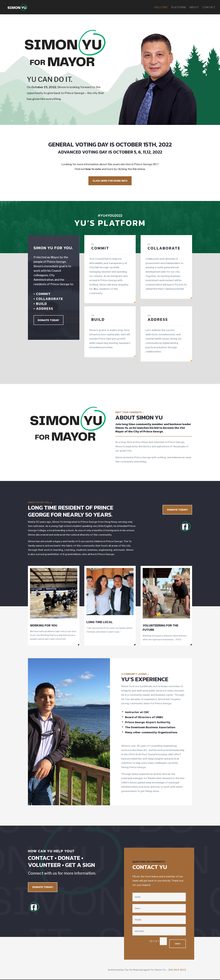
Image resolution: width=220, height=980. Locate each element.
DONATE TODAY (48, 320)
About (194, 8)
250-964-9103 (177, 970)
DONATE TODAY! (177, 510)
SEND (178, 944)
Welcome (161, 8)
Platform (179, 8)
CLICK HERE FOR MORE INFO (110, 181)
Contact (209, 8)
